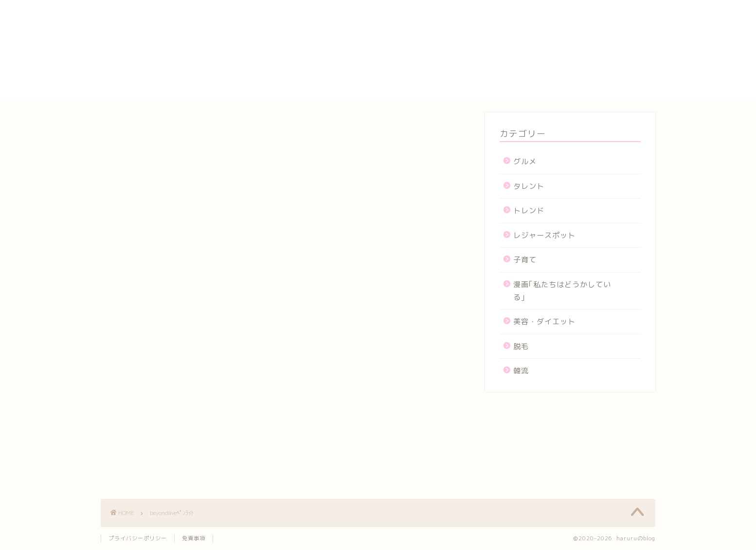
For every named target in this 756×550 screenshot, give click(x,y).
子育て (525, 260)
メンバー (519, 81)
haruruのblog (138, 17)
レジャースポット (544, 235)
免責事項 (194, 538)
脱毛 (521, 346)
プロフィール (527, 70)
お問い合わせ (527, 25)
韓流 (521, 371)
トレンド (529, 211)
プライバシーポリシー (543, 58)
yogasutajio (526, 15)
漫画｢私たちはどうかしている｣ (562, 291)
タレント (529, 186)
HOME (514, 5)
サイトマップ (527, 47)
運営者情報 (523, 92)
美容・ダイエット (544, 321)
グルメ (525, 161)
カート (514, 36)
